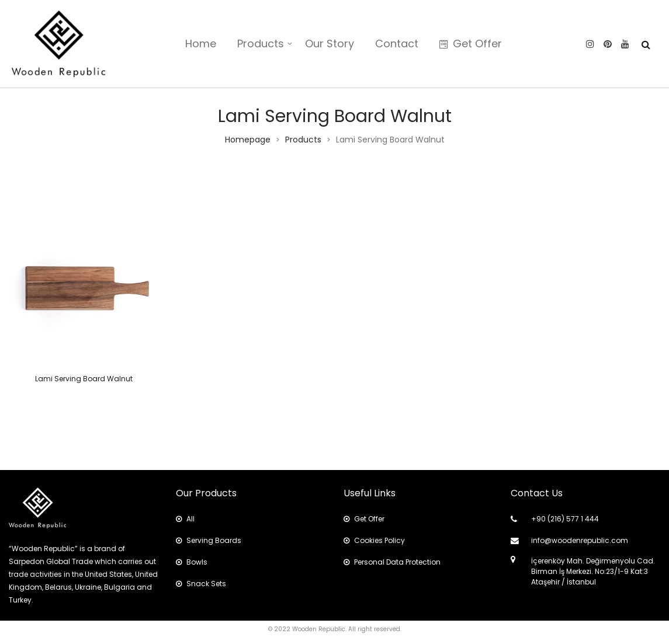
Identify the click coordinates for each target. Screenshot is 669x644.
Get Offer (471, 43)
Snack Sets (201, 584)
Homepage (248, 140)
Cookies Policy (374, 540)
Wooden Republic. (319, 629)
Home (201, 43)
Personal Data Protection (392, 562)
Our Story (330, 43)
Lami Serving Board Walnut (84, 379)
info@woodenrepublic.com (580, 540)
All (185, 519)
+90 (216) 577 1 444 (565, 519)
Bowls (192, 562)
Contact (397, 43)
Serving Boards (209, 540)
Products (261, 43)
